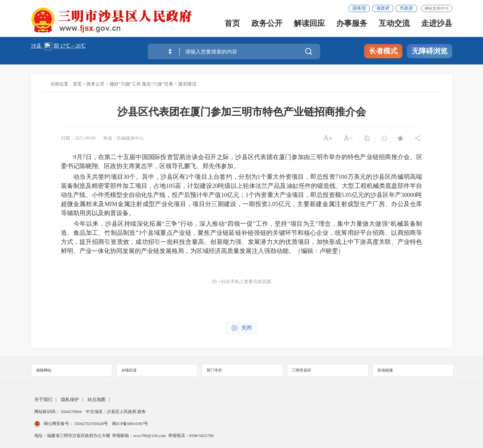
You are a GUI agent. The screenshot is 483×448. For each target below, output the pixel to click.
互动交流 (394, 24)
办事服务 (352, 24)
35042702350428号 (91, 424)
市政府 (406, 8)
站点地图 (97, 400)
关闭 (241, 328)
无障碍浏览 (430, 51)
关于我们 (43, 400)
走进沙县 (437, 24)
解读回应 (309, 24)
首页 (232, 24)
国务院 (359, 8)
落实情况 (187, 84)
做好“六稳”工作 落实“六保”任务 (141, 84)
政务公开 (267, 24)
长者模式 (383, 51)
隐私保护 (70, 400)
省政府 (383, 8)
